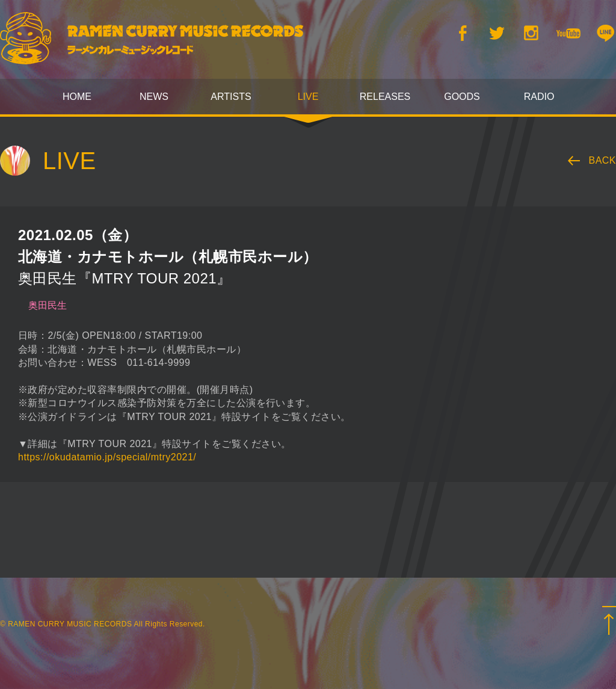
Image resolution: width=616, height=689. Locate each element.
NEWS (154, 97)
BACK (603, 160)
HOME (77, 97)
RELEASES (385, 97)
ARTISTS (231, 97)
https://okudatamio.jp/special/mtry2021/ (107, 457)
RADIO (539, 97)
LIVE (308, 97)
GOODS (462, 97)
